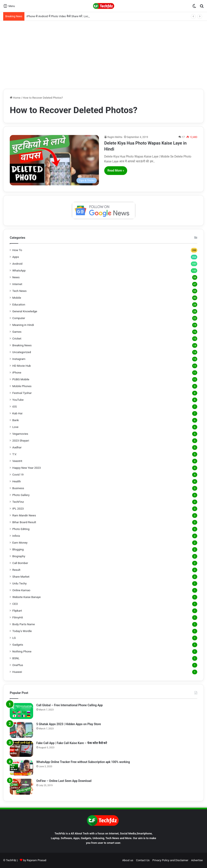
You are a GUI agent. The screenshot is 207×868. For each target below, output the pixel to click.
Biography (19, 556)
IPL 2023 (18, 509)
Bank (15, 420)
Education (19, 304)
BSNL (16, 658)
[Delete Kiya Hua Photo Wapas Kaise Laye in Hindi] (54, 160)
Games (17, 332)
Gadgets (18, 645)
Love (15, 427)
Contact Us (143, 860)
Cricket (17, 338)
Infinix (16, 536)
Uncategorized (22, 352)
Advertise (197, 860)
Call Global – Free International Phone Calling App (70, 705)
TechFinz (18, 502)
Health (17, 481)
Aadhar (17, 447)
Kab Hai (17, 413)
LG (14, 638)
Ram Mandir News (24, 515)
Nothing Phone (22, 651)
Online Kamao (21, 590)
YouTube (18, 400)
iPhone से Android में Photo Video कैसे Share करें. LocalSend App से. (66, 16)
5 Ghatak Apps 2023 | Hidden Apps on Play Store (69, 724)
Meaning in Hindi (23, 325)
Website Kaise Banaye (27, 597)
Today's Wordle (22, 631)
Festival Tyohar (22, 393)
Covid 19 (18, 474)
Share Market (21, 577)
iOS (15, 406)
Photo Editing (21, 529)
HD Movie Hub (22, 366)
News (16, 277)
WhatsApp (19, 270)
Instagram (19, 359)
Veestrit (17, 461)
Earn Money (20, 543)
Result (16, 570)
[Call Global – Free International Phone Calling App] (21, 711)
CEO (15, 604)
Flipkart (17, 611)
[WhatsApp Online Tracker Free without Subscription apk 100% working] (21, 768)
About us (128, 860)
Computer (19, 318)
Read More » (116, 170)
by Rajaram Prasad (35, 860)
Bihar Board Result (24, 522)
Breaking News (22, 345)
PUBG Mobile (21, 379)
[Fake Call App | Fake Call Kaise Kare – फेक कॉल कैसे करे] (21, 749)
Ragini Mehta (115, 137)
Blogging (18, 549)
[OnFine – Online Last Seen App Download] (21, 787)
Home (15, 98)
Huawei (17, 672)
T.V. (15, 454)
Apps (16, 257)
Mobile (17, 298)
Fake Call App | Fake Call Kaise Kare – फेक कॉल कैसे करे (72, 743)
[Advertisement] (103, 55)
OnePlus (18, 665)
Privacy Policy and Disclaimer (170, 860)
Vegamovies (20, 434)
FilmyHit (18, 617)
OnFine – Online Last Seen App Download (64, 781)
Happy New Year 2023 (27, 468)
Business (18, 488)
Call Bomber (20, 563)
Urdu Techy (20, 583)
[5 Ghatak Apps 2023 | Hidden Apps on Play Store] (21, 730)
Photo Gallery (21, 495)
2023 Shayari (21, 440)
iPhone (17, 372)
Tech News (19, 291)
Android (17, 264)
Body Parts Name (24, 624)
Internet (17, 284)
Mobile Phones (22, 386)
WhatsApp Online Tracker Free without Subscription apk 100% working (83, 762)
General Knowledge (25, 311)
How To (17, 250)
